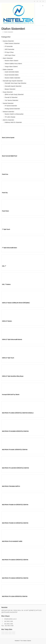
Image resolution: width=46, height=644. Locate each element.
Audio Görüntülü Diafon (12, 72)
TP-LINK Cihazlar (10, 117)
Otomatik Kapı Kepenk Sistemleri (13, 81)
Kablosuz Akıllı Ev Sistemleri (13, 122)
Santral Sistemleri (8, 103)
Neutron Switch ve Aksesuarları (14, 114)
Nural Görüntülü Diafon (12, 75)
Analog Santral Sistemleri (12, 109)
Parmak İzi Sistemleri (11, 97)
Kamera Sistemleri (8, 41)
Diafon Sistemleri (8, 69)
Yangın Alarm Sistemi (11, 67)
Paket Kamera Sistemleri (12, 43)
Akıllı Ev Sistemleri (8, 120)
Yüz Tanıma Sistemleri (11, 100)
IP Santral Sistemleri (11, 106)
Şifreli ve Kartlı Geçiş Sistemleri (14, 94)
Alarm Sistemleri (8, 58)
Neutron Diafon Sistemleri (12, 78)
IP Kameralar (9, 46)
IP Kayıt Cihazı (9, 52)
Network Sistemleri (8, 112)
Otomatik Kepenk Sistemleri (13, 86)
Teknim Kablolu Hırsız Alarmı (13, 64)
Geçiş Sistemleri (8, 92)
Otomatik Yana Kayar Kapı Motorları (16, 83)
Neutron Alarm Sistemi (11, 61)
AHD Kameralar (10, 49)
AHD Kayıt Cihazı (10, 55)
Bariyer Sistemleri (10, 89)
